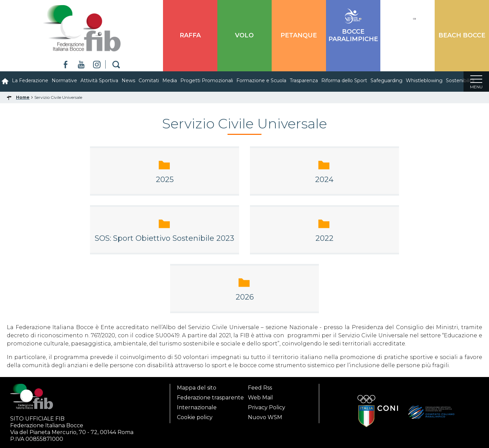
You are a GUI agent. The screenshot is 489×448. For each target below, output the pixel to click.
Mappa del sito (197, 386)
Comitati (149, 80)
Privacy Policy (267, 405)
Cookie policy (195, 415)
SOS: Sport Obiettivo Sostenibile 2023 (165, 238)
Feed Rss (260, 386)
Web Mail (260, 396)
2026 (245, 297)
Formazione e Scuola (261, 80)
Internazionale (197, 405)
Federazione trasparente (210, 396)
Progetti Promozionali (207, 80)
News (128, 80)
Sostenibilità (460, 80)
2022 (324, 238)
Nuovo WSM (265, 415)
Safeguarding (386, 80)
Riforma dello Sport (344, 80)
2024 (324, 180)
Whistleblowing (424, 80)
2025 (165, 180)
